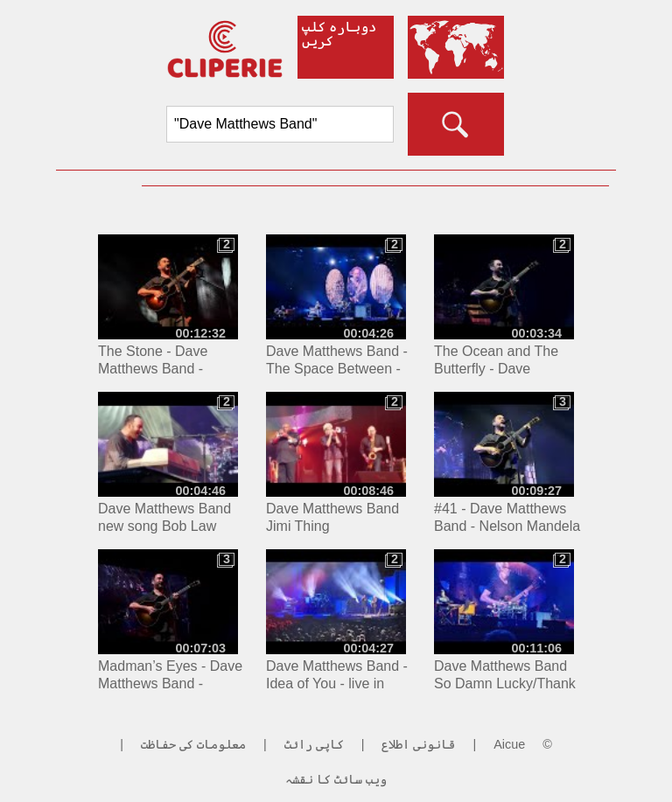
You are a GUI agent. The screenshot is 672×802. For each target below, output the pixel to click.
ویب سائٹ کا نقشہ (336, 779)
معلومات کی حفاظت (193, 744)
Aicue (509, 744)
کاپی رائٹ (314, 744)
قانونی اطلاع (418, 744)
